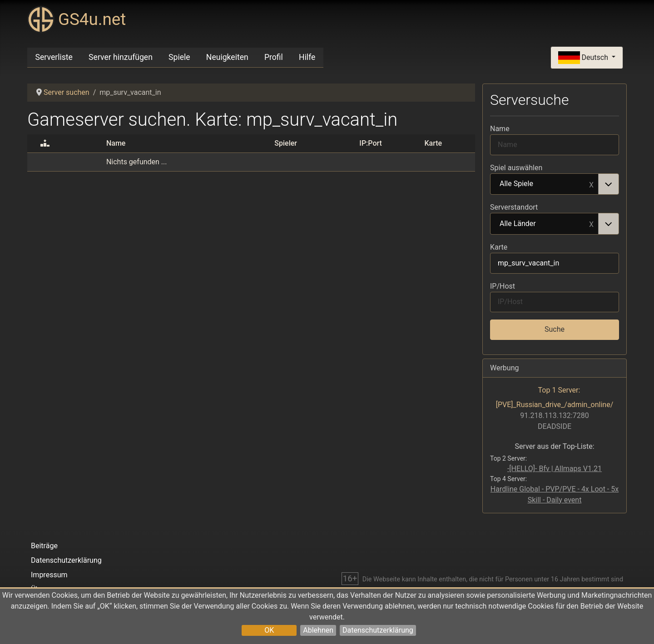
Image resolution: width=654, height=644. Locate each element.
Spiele (179, 57)
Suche (555, 329)
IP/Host (503, 286)
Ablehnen (318, 630)
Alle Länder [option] (545, 224)
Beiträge (44, 546)
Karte (499, 247)
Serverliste (54, 57)
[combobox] (555, 184)
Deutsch (584, 58)
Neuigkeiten (227, 57)
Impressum (49, 575)
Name (500, 129)
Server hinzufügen (121, 57)
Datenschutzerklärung (378, 630)
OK (269, 630)
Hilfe (307, 57)
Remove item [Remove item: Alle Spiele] (591, 184)
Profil (274, 57)
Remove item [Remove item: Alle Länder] (591, 224)
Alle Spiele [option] (545, 184)
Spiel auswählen (516, 168)
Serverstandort (514, 207)
